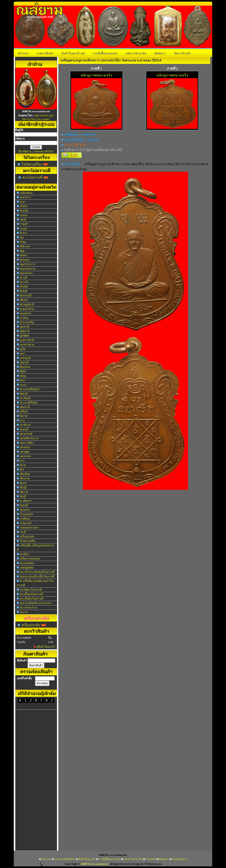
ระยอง (23, 229)
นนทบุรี (24, 429)
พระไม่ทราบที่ (32, 177)
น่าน (22, 421)
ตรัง (22, 470)
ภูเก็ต (23, 349)
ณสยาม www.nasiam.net (95, 864)
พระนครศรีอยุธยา (30, 389)
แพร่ (22, 354)
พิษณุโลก (25, 367)
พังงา (22, 380)
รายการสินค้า (45, 53)
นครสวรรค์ (26, 434)
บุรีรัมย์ (24, 412)
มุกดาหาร (25, 197)
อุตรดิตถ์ (24, 336)
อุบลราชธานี (27, 340)
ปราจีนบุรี (25, 398)
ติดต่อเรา (160, 53)
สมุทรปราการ (27, 264)
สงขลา (23, 255)
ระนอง (23, 215)
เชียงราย (25, 479)
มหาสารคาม (27, 345)
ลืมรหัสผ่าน (25, 151)
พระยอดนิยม (27, 563)
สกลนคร (25, 260)
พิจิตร (23, 371)
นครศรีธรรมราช (29, 438)
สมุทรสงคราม (28, 269)
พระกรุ (23, 612)
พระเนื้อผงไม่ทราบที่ (31, 594)
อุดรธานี (24, 327)
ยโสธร (23, 206)
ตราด (23, 465)
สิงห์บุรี (23, 291)
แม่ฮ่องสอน (26, 193)
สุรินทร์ (24, 300)
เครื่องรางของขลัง (30, 559)
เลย (22, 237)
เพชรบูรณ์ (25, 358)
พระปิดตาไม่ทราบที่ (31, 590)
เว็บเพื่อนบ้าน (180, 859)
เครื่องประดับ (27, 537)
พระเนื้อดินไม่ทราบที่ (31, 599)
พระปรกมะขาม (28, 608)
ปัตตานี (24, 394)
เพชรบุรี (24, 362)
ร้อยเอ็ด (24, 211)
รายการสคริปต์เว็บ (65, 859)
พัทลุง (23, 376)
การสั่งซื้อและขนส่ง (105, 53)
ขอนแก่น (25, 510)
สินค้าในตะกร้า (73, 53)
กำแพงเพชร (26, 514)
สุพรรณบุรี (26, 296)
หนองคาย (25, 313)
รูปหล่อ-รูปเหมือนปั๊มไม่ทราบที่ (37, 577)
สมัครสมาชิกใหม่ (44, 151)
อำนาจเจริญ (27, 322)
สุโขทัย (24, 287)
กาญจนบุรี (26, 523)
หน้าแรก (23, 53)
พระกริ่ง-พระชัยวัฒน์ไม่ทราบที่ (37, 572)
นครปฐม (25, 452)
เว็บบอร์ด (151, 859)
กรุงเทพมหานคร (29, 528)
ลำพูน (23, 242)
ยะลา (23, 202)
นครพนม (25, 447)
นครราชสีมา (27, 443)
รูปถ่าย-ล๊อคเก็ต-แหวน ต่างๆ (35, 603)
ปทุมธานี (25, 407)
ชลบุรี (23, 496)
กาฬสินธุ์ (25, 519)
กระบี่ (23, 532)
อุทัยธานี (25, 331)
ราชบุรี (23, 224)
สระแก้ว (24, 282)
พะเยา (23, 385)
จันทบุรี (24, 505)
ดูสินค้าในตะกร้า (46, 647)
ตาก (22, 461)
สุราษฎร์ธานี (27, 304)
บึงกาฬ (23, 416)
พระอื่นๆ (24, 554)
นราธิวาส (25, 425)
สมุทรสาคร (26, 273)
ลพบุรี (23, 220)
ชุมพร (23, 483)
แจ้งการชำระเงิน (136, 53)
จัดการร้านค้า (182, 53)
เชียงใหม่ (25, 474)
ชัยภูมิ (23, 487)
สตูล (22, 251)
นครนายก (25, 456)
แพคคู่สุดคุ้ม (27, 568)
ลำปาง (23, 233)
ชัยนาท (24, 492)
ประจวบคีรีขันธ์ (28, 403)
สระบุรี (23, 278)
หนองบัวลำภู (27, 309)
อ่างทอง (24, 318)
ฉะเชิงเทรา (26, 501)
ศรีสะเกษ (25, 246)
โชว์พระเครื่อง (32, 164)
